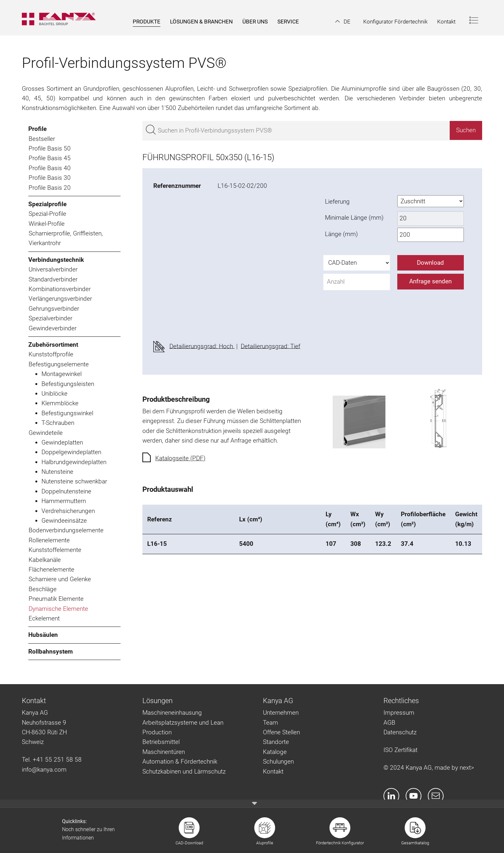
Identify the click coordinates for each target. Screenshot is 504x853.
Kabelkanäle (45, 560)
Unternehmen (281, 713)
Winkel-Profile (47, 224)
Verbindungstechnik (56, 260)
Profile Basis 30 (50, 178)
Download (430, 263)
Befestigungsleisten (68, 384)
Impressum (399, 713)
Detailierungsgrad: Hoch (202, 346)
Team (270, 723)
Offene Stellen (281, 732)
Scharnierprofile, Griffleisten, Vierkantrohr (66, 238)
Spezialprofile (47, 204)
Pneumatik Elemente (56, 599)
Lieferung (337, 202)
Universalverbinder (53, 269)
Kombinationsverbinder (60, 289)
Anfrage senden (430, 281)
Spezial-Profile (47, 214)
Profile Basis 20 (50, 188)
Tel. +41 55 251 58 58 (52, 760)
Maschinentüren (164, 752)
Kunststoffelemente (55, 550)
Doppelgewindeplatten (71, 452)
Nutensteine (57, 472)
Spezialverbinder (50, 318)
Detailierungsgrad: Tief (270, 346)
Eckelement (44, 618)
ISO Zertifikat (401, 750)
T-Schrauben (58, 423)
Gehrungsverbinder (54, 309)
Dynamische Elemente (58, 609)
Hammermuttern (64, 501)
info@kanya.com (44, 770)
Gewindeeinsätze (64, 521)
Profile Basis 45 (50, 158)
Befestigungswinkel (67, 413)
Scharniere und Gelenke (60, 579)
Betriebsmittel (161, 742)
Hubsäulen (43, 635)
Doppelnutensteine (66, 491)
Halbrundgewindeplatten (74, 462)
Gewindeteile (46, 433)
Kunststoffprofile (51, 354)
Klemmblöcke (60, 403)
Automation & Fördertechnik (180, 761)
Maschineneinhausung (172, 713)
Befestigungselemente (59, 364)
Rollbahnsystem (50, 651)
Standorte (276, 742)
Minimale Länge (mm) (354, 218)
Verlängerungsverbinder (60, 299)
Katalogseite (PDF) (180, 458)
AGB (389, 723)
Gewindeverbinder (53, 328)
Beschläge (43, 589)
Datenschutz (400, 732)
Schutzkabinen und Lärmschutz (184, 771)
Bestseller (42, 139)
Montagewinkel (62, 374)
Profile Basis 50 (50, 148)
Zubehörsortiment (53, 345)
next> (467, 768)
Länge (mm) (341, 234)
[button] (343, 22)
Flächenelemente (51, 569)
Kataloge (275, 752)
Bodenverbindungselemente (66, 530)
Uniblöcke (54, 394)
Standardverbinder (53, 279)
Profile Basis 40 (50, 168)
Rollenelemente (49, 540)
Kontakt (273, 771)
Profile (37, 129)
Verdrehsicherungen (68, 511)
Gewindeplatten (62, 442)
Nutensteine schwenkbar (74, 481)
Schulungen (278, 761)
